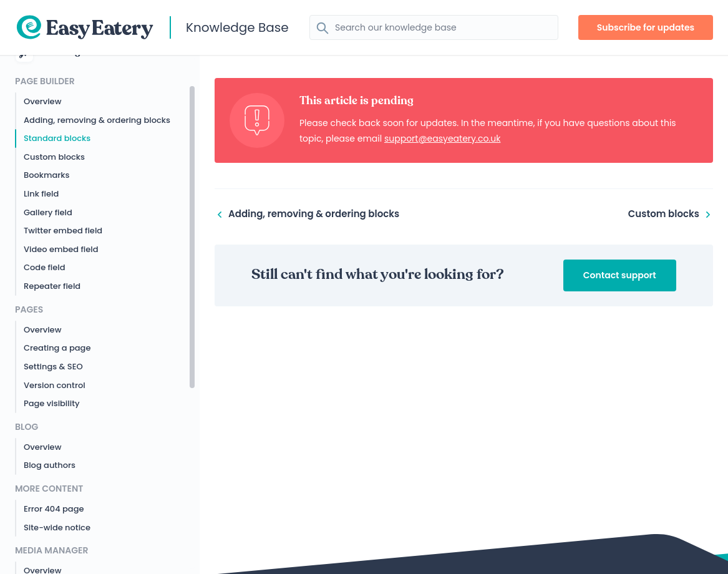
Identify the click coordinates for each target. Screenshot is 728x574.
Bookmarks (46, 175)
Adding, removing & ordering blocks (97, 120)
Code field (45, 267)
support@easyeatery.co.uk (443, 139)
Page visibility (52, 403)
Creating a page (57, 348)
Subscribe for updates (646, 27)
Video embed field (61, 249)
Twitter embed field (63, 231)
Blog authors (50, 465)
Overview (42, 101)
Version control (55, 385)
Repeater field (52, 286)
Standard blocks (57, 138)
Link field (41, 194)
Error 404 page (54, 509)
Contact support (620, 275)
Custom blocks (54, 157)
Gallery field (48, 212)
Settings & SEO (53, 367)
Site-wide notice (57, 528)
